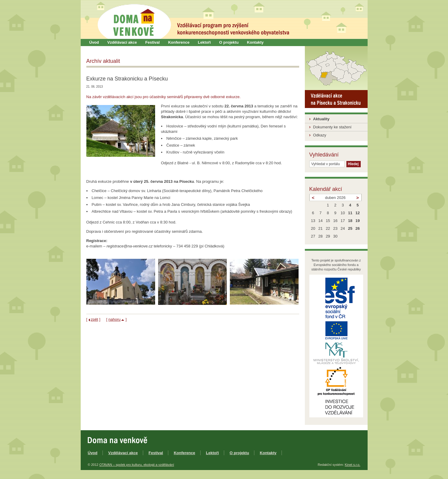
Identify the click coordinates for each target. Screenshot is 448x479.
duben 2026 (335, 198)
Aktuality (321, 119)
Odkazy (320, 135)
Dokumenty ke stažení (332, 127)
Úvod (94, 42)
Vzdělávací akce (122, 42)
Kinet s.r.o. (353, 465)
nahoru (114, 319)
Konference (179, 42)
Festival (152, 42)
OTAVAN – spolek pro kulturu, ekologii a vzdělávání (137, 465)
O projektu (229, 42)
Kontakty (255, 42)
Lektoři (204, 42)
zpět (95, 319)
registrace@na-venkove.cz (129, 246)
